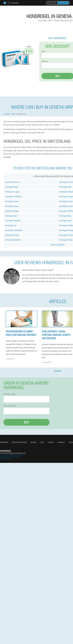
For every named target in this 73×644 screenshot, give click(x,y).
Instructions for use (19, 442)
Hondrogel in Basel (12, 187)
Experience (4, 442)
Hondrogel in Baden (12, 211)
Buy (26, 422)
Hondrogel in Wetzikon (13, 240)
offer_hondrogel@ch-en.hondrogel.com (13, 453)
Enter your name (9, 394)
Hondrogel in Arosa (12, 206)
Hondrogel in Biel (11, 216)
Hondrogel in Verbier (12, 235)
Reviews (33, 442)
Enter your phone (10, 406)
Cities (42, 442)
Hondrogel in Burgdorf (13, 221)
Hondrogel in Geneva (12, 182)
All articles (58, 371)
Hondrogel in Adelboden (13, 196)
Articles (51, 442)
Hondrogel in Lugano (12, 192)
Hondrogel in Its (11, 225)
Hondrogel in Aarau (12, 201)
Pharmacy (61, 442)
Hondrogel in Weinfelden (14, 230)
